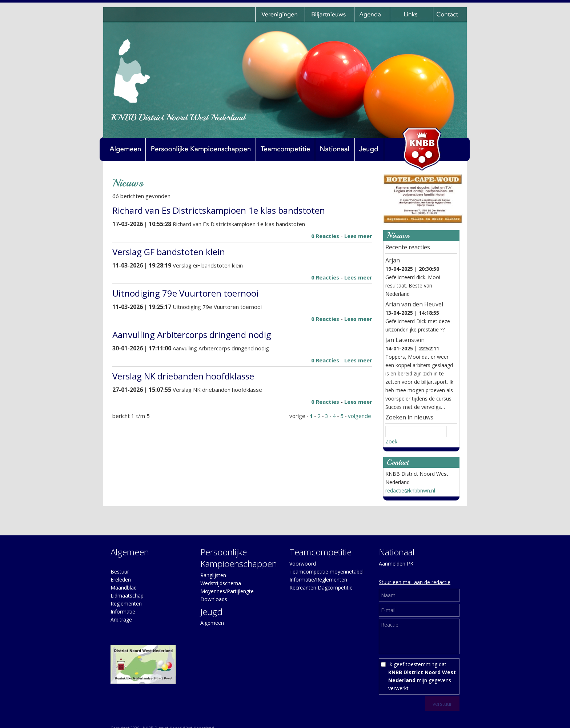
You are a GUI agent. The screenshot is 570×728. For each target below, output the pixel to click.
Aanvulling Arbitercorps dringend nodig (192, 335)
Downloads (214, 599)
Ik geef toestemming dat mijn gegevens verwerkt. (422, 676)
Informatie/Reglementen (318, 580)
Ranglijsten (213, 575)
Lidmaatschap (127, 596)
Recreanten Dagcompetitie (321, 588)
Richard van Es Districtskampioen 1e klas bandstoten (219, 210)
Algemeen (212, 623)
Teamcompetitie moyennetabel (326, 572)
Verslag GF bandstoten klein (169, 252)
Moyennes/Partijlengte (227, 591)
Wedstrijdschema (221, 583)
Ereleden (121, 580)
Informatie (123, 612)
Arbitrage (121, 620)
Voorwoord (303, 564)
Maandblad (124, 588)
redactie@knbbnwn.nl (410, 490)
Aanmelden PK (396, 564)
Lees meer (358, 236)
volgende (360, 416)
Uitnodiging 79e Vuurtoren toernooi (185, 293)
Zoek (391, 441)
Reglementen (126, 604)
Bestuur (120, 572)
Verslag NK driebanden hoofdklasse (183, 376)
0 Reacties (325, 236)
